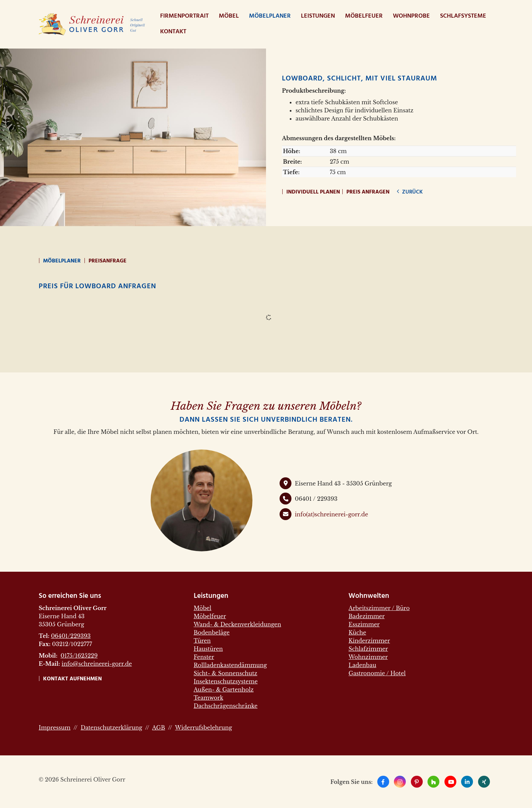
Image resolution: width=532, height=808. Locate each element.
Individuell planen (313, 192)
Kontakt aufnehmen (72, 679)
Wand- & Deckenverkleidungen (237, 624)
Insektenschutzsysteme (226, 681)
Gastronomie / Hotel (377, 673)
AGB (158, 728)
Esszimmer (364, 624)
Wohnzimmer (368, 657)
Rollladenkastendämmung (230, 665)
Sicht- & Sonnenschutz (226, 673)
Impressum (55, 728)
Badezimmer (367, 616)
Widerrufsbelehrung (204, 728)
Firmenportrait (184, 16)
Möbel (229, 16)
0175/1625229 (79, 656)
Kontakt (173, 32)
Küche (357, 632)
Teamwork (208, 698)
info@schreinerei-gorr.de (97, 664)
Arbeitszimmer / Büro (379, 608)
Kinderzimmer (369, 641)
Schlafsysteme (463, 16)
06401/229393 (71, 636)
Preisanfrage (108, 261)
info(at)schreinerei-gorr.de (331, 514)
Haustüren (208, 649)
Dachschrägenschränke (226, 706)
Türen (202, 641)
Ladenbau (362, 665)
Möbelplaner (270, 16)
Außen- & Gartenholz (224, 690)
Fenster (204, 657)
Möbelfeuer (364, 16)
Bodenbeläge (212, 632)
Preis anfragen (368, 192)
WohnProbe (411, 16)
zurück (412, 192)
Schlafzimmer (368, 649)
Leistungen (318, 16)
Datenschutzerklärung (111, 728)
